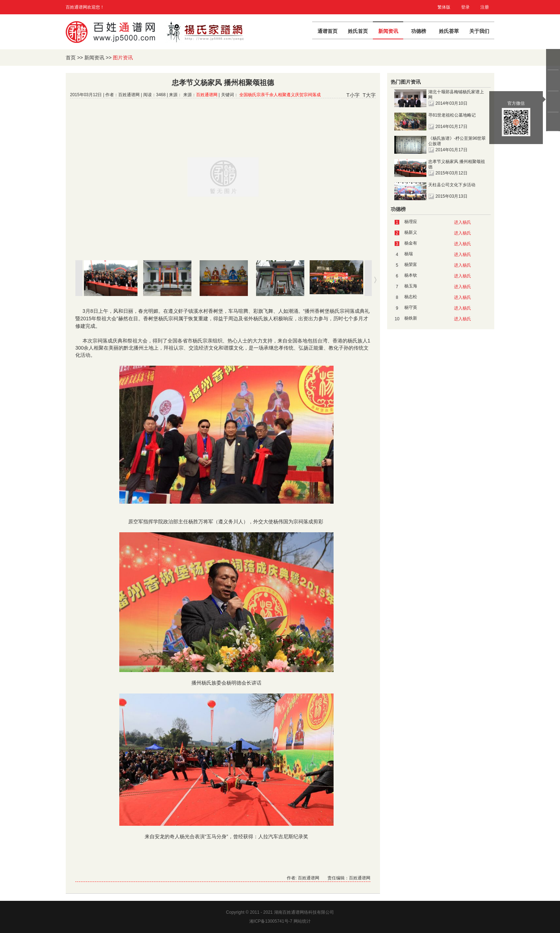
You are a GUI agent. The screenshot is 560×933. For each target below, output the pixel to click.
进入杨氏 (462, 222)
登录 (465, 7)
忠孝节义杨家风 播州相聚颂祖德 (457, 164)
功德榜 (419, 31)
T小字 (353, 95)
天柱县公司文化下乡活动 (452, 185)
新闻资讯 (388, 31)
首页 (71, 58)
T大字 (369, 95)
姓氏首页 (358, 31)
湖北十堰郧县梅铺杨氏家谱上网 (456, 95)
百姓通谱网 (207, 95)
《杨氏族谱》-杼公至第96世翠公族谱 (457, 141)
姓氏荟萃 (449, 31)
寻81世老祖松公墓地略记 (452, 115)
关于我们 (479, 31)
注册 (485, 7)
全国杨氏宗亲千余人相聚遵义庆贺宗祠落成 (280, 95)
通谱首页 (327, 31)
